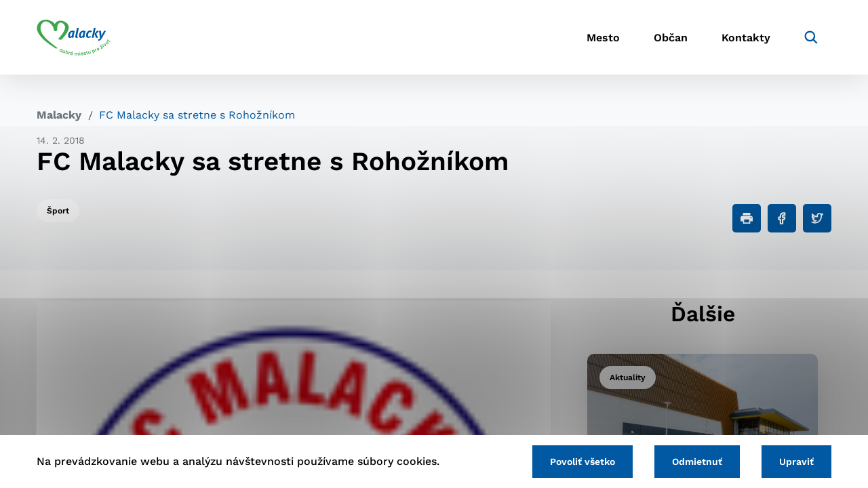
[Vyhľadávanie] (811, 37)
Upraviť (796, 462)
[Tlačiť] (747, 218)
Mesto (603, 38)
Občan (671, 38)
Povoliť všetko (583, 462)
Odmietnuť (697, 462)
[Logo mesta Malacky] (74, 37)
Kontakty (746, 38)
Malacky (59, 115)
